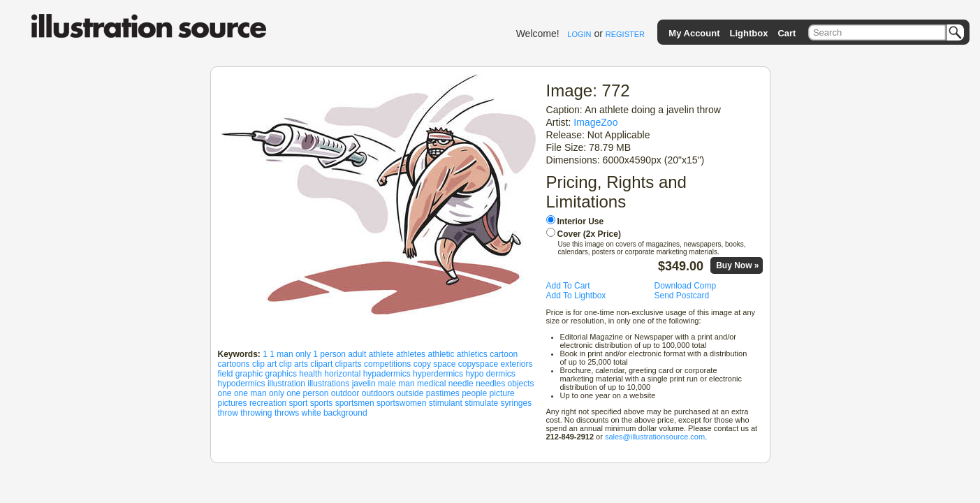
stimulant (446, 403)
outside (410, 393)
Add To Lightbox (576, 296)
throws (287, 413)
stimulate (481, 403)
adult (357, 354)
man (406, 384)
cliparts (349, 364)
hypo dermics (490, 374)
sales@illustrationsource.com (655, 437)
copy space (435, 364)
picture (502, 393)
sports (322, 403)
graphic (249, 374)
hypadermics (387, 374)
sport (299, 403)
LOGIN (579, 34)
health (310, 374)
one (225, 393)
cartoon (504, 354)
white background (335, 413)
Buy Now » (737, 265)
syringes (517, 403)
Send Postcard (682, 296)
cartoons (234, 364)
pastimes (443, 393)
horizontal (342, 374)
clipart (321, 364)
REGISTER (625, 34)
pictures (233, 403)
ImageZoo (595, 122)
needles (490, 384)
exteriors (516, 364)
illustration (286, 384)
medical (431, 384)
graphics (281, 374)
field (226, 374)
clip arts (294, 364)
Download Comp (686, 286)
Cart (787, 33)
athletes (411, 354)
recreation (268, 403)
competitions (387, 364)
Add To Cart (568, 286)
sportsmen (355, 403)
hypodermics (242, 384)
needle (461, 384)
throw (228, 413)
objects (521, 384)
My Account (694, 33)
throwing (256, 413)
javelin (364, 384)
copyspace (478, 364)
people (474, 393)
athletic (441, 354)
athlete (381, 354)
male (387, 384)
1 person (329, 354)
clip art (264, 364)
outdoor (345, 393)
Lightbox (749, 33)
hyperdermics (438, 374)
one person (307, 393)
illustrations (328, 384)
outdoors (378, 393)
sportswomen (401, 403)
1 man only (290, 354)
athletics (472, 354)
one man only (259, 393)
